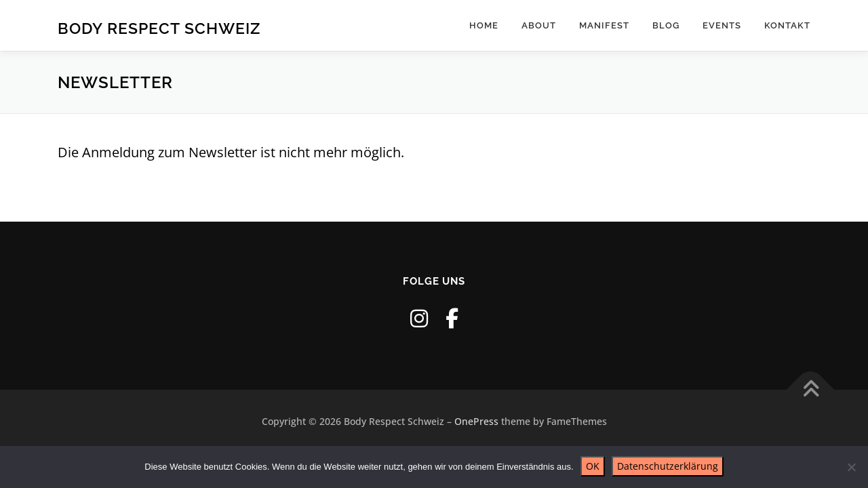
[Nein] (851, 467)
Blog (666, 25)
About (539, 25)
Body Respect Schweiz (159, 27)
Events (722, 25)
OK (593, 466)
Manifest (604, 25)
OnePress (476, 421)
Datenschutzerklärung (668, 466)
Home (484, 25)
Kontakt (787, 25)
